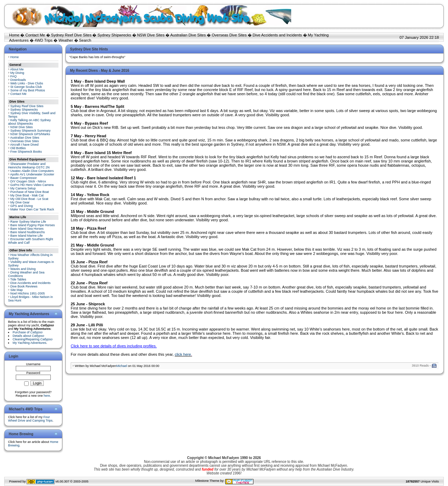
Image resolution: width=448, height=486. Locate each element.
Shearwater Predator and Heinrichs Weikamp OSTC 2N (29, 166)
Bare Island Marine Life (27, 236)
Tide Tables (18, 279)
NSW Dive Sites (151, 35)
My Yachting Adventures (29, 343)
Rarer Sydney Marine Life (28, 222)
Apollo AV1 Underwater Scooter (32, 174)
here (47, 396)
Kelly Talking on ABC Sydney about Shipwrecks (29, 122)
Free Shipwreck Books (26, 152)
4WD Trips (44, 40)
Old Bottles (18, 148)
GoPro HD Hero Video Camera (32, 185)
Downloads (18, 80)
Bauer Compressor (24, 178)
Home (14, 35)
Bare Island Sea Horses (27, 229)
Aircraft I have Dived (24, 145)
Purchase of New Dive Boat (30, 192)
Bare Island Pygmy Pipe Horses (33, 225)
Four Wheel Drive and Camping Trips (30, 419)
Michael (122, 366)
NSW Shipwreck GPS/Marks (30, 134)
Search (85, 40)
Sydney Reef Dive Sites (71, 35)
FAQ (14, 76)
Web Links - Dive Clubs (27, 83)
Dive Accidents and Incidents (277, 35)
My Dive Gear (20, 202)
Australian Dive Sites (188, 35)
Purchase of (28, 332)
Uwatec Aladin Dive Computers (32, 171)
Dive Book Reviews (24, 286)
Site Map (17, 290)
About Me (17, 69)
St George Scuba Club (26, 87)
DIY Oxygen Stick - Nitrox (28, 181)
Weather (66, 40)
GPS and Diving (22, 206)
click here (183, 354)
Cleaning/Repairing (33, 339)
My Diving (17, 73)
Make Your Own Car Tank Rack (32, 209)
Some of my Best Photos (28, 90)
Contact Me (35, 35)
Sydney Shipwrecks (114, 35)
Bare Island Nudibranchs (28, 232)
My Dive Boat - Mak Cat (27, 195)
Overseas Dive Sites (229, 35)
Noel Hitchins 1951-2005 (28, 293)
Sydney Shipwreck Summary (31, 131)
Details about (28, 336)
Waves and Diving (23, 269)
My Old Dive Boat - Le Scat (30, 199)
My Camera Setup (23, 188)
